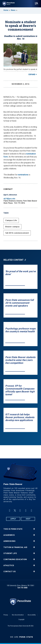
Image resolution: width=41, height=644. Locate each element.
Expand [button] (32, 74)
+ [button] (34, 529)
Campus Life (11, 220)
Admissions (9, 541)
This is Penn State (13, 529)
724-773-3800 (22, 588)
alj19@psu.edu (9, 199)
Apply (13, 519)
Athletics (9, 565)
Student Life (10, 553)
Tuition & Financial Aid (15, 547)
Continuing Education (15, 559)
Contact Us (10, 572)
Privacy (6, 615)
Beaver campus (12, 227)
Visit (28, 519)
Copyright (21, 619)
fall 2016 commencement (17, 233)
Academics (9, 535)
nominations (23, 175)
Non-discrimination (18, 615)
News (13, 10)
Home (6, 10)
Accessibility (32, 615)
